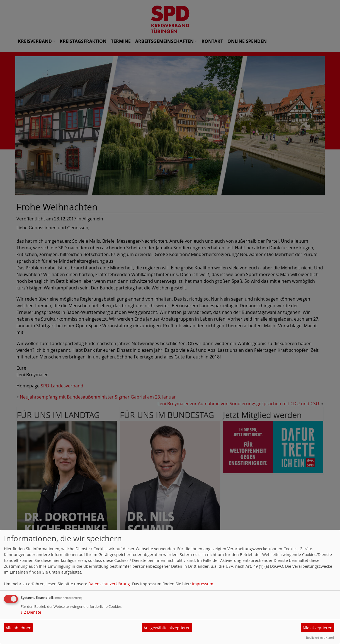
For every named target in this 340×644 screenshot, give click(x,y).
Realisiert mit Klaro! (320, 637)
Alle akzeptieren (317, 628)
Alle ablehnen (19, 628)
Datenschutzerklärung (109, 584)
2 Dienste (31, 612)
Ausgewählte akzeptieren (167, 628)
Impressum (203, 584)
